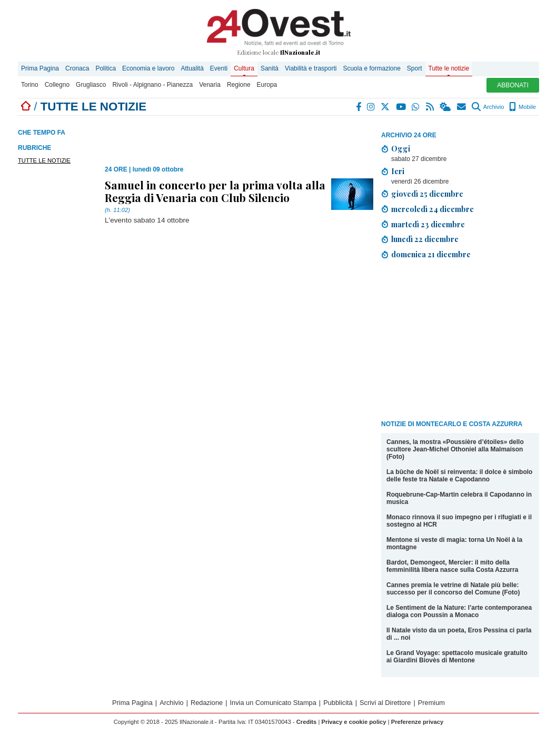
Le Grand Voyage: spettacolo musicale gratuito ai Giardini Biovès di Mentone (457, 657)
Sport (415, 68)
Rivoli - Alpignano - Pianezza (152, 85)
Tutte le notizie (449, 68)
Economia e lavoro (148, 68)
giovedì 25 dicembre (427, 194)
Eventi (219, 68)
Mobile (523, 107)
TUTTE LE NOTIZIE (44, 160)
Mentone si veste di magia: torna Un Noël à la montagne (454, 543)
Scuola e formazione (371, 68)
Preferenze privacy (417, 722)
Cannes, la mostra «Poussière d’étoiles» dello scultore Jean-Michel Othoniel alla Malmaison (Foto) (455, 449)
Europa (267, 85)
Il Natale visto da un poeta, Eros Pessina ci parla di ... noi (459, 634)
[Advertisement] (460, 341)
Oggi (401, 148)
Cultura (244, 68)
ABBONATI (513, 85)
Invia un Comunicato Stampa (273, 703)
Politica (106, 68)
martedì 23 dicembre (428, 224)
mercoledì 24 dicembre (432, 209)
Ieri (398, 171)
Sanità (270, 68)
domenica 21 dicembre (431, 254)
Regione (239, 85)
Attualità (192, 68)
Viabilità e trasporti (311, 68)
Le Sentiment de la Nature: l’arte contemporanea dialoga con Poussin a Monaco (459, 611)
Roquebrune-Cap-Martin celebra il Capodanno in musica (459, 498)
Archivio (488, 107)
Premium (431, 703)
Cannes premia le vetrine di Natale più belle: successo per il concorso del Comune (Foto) (453, 589)
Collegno (57, 85)
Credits (307, 722)
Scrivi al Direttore (385, 703)
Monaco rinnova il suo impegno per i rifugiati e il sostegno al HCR (459, 521)
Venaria (210, 85)
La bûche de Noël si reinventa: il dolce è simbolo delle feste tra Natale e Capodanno (459, 476)
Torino (30, 85)
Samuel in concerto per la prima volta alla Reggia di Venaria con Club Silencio (215, 191)
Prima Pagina (40, 68)
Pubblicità (338, 703)
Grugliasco (91, 85)
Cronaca (77, 68)
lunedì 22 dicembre (425, 239)
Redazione (207, 703)
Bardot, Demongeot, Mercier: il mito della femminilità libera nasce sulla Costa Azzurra (452, 566)
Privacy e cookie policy (354, 722)
